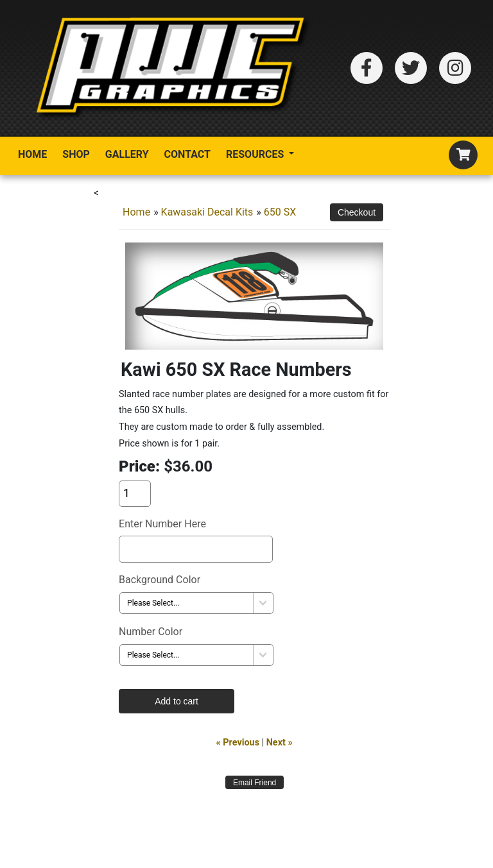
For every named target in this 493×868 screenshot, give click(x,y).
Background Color (160, 580)
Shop (76, 154)
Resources (256, 154)
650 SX (280, 212)
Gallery (127, 154)
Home (32, 154)
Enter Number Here (162, 524)
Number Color (151, 632)
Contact (187, 154)
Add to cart (177, 701)
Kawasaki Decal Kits (207, 212)
